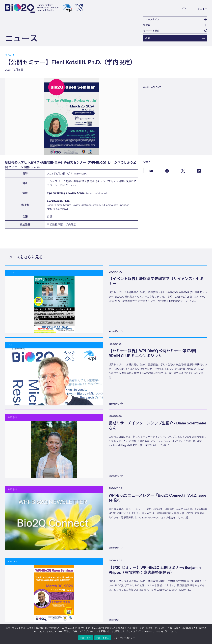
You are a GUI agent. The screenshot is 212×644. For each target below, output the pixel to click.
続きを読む (116, 331)
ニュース (21, 38)
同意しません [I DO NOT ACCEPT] (103, 638)
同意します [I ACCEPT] (85, 638)
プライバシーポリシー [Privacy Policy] (124, 638)
